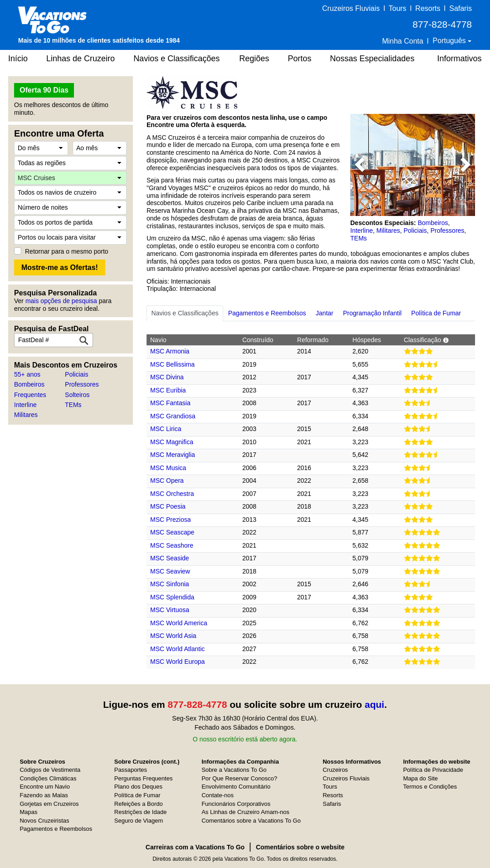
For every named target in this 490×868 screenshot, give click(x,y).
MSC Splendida (172, 597)
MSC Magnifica (172, 442)
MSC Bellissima (172, 364)
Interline (25, 405)
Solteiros (77, 395)
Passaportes (131, 770)
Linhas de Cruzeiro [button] (81, 59)
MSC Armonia (170, 351)
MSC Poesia (168, 506)
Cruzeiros (335, 770)
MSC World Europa (177, 662)
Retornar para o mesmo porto (67, 251)
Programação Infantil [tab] (372, 313)
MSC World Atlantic (177, 649)
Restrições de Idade (141, 812)
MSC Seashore (172, 545)
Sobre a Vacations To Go (234, 770)
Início (18, 59)
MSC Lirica (166, 429)
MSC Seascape (172, 532)
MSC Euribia (168, 390)
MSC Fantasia (170, 403)
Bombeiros (29, 384)
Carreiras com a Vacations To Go (195, 847)
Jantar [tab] (325, 313)
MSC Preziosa (170, 520)
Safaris (461, 8)
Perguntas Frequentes (144, 778)
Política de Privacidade (433, 770)
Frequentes (30, 395)
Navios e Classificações (176, 59)
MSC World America (179, 623)
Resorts (428, 8)
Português (450, 41)
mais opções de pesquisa (61, 301)
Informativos (459, 59)
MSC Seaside (170, 558)
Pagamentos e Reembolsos (56, 829)
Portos (299, 59)
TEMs (73, 405)
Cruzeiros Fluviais (351, 8)
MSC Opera (167, 481)
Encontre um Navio (45, 787)
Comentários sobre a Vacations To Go (251, 821)
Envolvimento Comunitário (236, 787)
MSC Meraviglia (173, 455)
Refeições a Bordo (139, 804)
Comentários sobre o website (300, 847)
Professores (82, 384)
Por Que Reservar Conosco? (239, 778)
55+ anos (27, 374)
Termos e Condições (430, 787)
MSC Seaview (170, 571)
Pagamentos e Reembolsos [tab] (267, 313)
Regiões (254, 59)
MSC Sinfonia (170, 584)
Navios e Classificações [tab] (185, 313)
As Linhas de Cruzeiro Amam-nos (245, 812)
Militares (26, 415)
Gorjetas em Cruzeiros (49, 804)
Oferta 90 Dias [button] (44, 90)
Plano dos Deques (138, 787)
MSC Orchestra (172, 494)
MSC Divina (167, 377)
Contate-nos (218, 795)
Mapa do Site (420, 778)
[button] (360, 165)
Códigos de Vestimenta (50, 770)
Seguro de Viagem (139, 821)
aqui (375, 704)
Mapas (28, 812)
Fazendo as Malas (44, 795)
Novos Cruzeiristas (44, 821)
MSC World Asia (173, 636)
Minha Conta (403, 41)
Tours (397, 8)
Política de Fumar (137, 795)
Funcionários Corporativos (236, 804)
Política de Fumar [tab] (436, 313)
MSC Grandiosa (173, 416)
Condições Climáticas (48, 778)
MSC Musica (168, 468)
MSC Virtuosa (170, 610)
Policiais (76, 374)
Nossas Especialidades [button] (372, 59)
